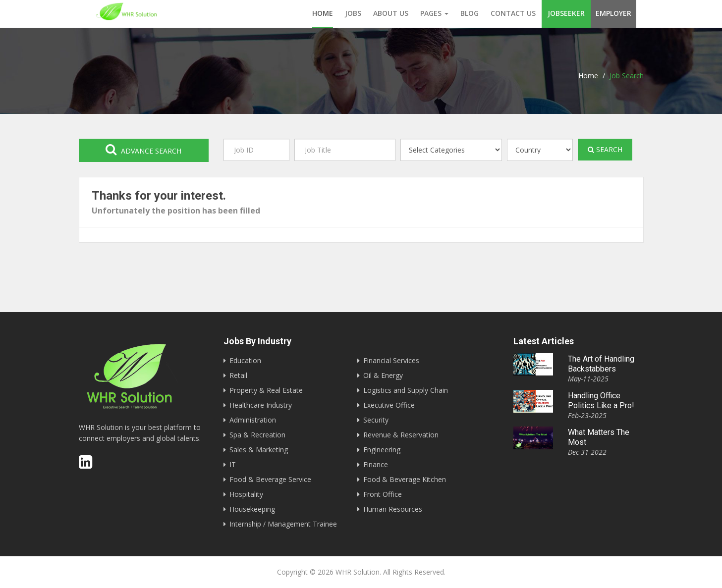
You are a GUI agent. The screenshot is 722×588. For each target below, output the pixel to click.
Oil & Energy (383, 375)
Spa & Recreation (257, 435)
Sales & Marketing (259, 450)
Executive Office (389, 405)
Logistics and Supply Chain (406, 390)
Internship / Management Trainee (283, 524)
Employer (613, 13)
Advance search (143, 149)
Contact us (513, 13)
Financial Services (391, 360)
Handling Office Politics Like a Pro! (601, 401)
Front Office (383, 494)
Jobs (353, 13)
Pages (434, 13)
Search (605, 149)
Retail (238, 375)
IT (233, 464)
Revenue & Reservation (401, 435)
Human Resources (393, 509)
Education (245, 360)
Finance (376, 464)
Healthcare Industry (261, 405)
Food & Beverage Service (270, 479)
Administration (253, 420)
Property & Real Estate (266, 390)
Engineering (382, 450)
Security (376, 420)
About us (391, 13)
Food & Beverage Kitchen (405, 479)
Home (323, 13)
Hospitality (246, 494)
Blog (470, 13)
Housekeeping (252, 509)
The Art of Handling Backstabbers (601, 364)
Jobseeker (566, 13)
